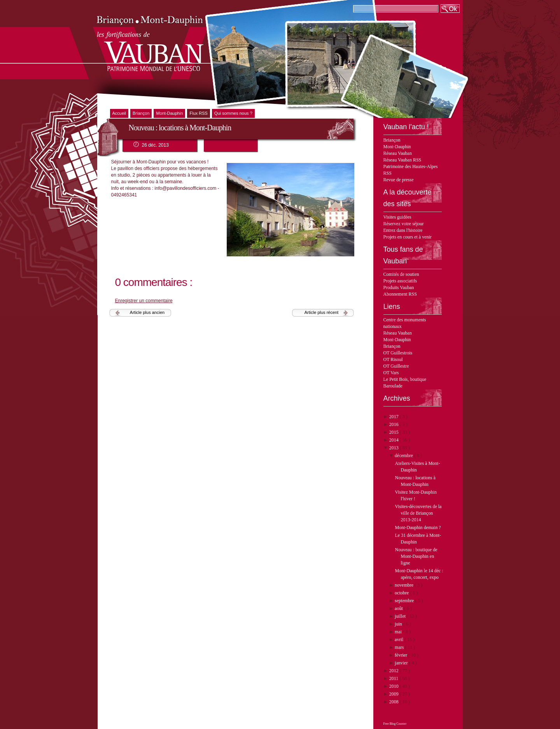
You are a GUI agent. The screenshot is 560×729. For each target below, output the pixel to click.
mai (399, 632)
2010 (395, 686)
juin (399, 624)
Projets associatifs (400, 281)
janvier (402, 663)
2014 (395, 440)
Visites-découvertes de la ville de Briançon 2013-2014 (418, 513)
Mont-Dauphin (397, 147)
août (399, 608)
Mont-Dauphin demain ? (418, 527)
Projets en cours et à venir (408, 237)
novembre (405, 585)
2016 (395, 424)
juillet (401, 616)
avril (400, 640)
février (402, 655)
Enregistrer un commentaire (144, 301)
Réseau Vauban (398, 153)
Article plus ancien (147, 312)
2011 (395, 678)
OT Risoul (393, 359)
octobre (402, 593)
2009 (395, 694)
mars (400, 647)
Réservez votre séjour (404, 224)
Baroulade (393, 386)
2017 (395, 417)
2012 (395, 671)
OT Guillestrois (398, 353)
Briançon (392, 140)
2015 (395, 432)
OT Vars (391, 373)
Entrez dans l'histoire (403, 230)
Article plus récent (321, 312)
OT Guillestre (396, 366)
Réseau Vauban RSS (402, 160)
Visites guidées (397, 217)
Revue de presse (399, 180)
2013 (395, 448)
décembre (404, 456)
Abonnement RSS (400, 294)
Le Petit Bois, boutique (405, 379)
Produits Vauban (399, 287)
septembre (405, 601)
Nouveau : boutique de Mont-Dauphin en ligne (416, 556)
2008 (395, 702)
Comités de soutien (401, 274)
